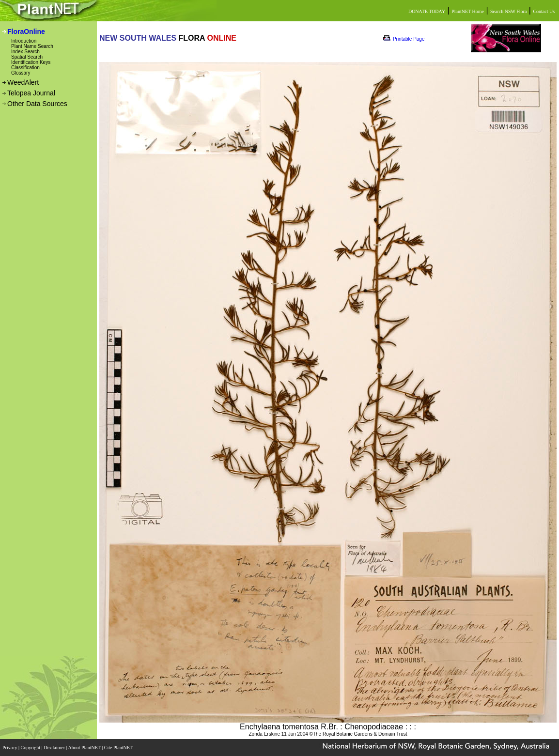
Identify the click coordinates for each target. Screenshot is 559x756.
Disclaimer (55, 748)
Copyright (31, 748)
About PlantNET (85, 748)
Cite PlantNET (119, 748)
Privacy (10, 748)
